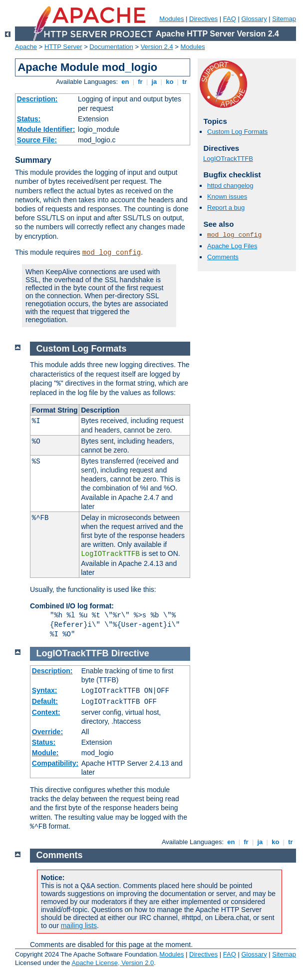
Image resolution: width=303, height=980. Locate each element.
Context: (46, 712)
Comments (223, 257)
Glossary (254, 19)
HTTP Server (63, 47)
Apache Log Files (232, 246)
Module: (45, 753)
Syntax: (45, 690)
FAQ (230, 19)
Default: (45, 701)
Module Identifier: (46, 129)
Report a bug (226, 208)
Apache (26, 47)
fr (141, 82)
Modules (171, 19)
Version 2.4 (157, 47)
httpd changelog (230, 186)
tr (185, 82)
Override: (47, 732)
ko (170, 82)
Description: (37, 99)
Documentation (111, 47)
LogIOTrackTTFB (228, 159)
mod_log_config (112, 253)
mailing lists (79, 926)
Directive (130, 653)
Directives (203, 19)
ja (154, 82)
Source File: (37, 140)
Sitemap (284, 19)
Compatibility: (55, 763)
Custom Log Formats (237, 132)
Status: (29, 119)
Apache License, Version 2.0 (113, 963)
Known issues (227, 197)
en (125, 82)
